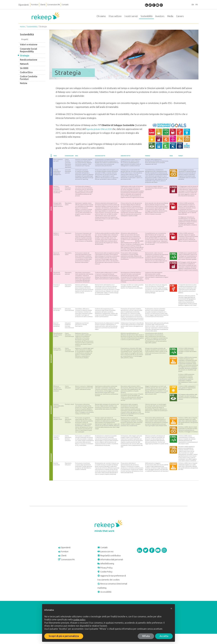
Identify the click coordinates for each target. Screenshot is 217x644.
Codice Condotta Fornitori (29, 80)
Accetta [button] (164, 636)
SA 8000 (24, 70)
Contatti (72, 5)
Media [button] (170, 17)
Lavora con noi (107, 555)
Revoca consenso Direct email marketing (115, 595)
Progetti (25, 42)
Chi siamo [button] (101, 17)
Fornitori (35, 5)
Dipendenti (24, 5)
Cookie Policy (106, 578)
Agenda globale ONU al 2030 (100, 131)
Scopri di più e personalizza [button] (64, 636)
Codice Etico (26, 75)
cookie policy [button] (79, 620)
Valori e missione (29, 47)
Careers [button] (180, 17)
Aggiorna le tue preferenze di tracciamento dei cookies (114, 585)
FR (196, 5)
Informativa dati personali (112, 564)
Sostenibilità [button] (146, 17)
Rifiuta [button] (146, 636)
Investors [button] (160, 17)
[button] (171, 608)
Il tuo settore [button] (115, 17)
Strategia (25, 58)
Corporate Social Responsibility (28, 52)
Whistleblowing (107, 569)
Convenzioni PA (58, 5)
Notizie (24, 85)
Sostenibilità (32, 29)
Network (24, 66)
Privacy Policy (106, 574)
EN (191, 5)
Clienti (45, 5)
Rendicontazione (29, 62)
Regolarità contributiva (111, 560)
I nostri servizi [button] (131, 17)
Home (22, 29)
